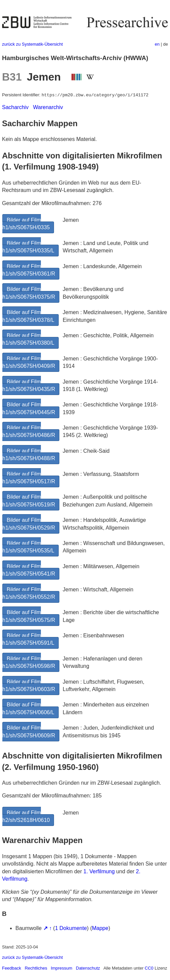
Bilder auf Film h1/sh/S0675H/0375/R (29, 293)
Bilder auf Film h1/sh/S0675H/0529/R (29, 524)
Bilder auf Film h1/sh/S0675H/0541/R (29, 570)
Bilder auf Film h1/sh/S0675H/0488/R (29, 455)
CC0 (149, 968)
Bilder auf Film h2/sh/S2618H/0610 (26, 816)
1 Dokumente (71, 928)
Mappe (100, 928)
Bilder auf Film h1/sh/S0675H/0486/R (29, 431)
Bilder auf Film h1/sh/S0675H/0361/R (29, 270)
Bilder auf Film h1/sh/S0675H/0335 (26, 224)
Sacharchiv (15, 107)
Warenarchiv (48, 107)
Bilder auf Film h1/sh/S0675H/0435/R (29, 385)
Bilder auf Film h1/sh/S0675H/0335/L (28, 247)
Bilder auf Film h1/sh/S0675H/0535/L (28, 547)
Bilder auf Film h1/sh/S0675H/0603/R (29, 685)
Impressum (61, 968)
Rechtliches (36, 968)
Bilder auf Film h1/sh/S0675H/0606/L (28, 708)
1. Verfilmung (99, 871)
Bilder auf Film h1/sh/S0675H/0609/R (29, 731)
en (157, 44)
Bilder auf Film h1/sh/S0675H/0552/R (29, 593)
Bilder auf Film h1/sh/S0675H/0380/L (28, 339)
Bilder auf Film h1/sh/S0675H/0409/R (29, 362)
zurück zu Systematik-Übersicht (32, 44)
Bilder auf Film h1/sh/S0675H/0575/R (29, 616)
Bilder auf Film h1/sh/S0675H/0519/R (29, 501)
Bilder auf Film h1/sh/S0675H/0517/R (29, 478)
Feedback (12, 968)
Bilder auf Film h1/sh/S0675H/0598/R (29, 662)
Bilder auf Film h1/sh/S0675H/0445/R (29, 408)
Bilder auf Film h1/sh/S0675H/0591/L (28, 639)
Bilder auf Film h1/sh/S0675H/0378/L (28, 316)
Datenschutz (88, 968)
